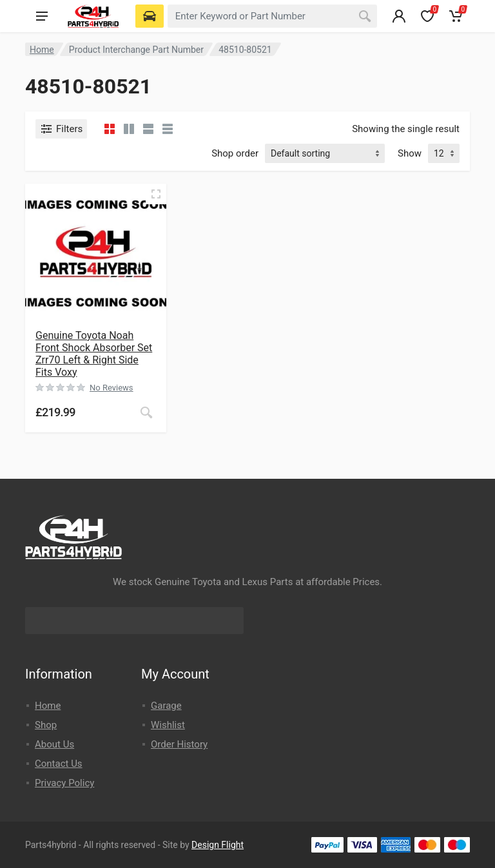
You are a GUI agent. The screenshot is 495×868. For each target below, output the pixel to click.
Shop (46, 725)
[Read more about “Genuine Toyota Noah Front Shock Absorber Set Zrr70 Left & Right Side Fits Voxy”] (146, 412)
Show (410, 153)
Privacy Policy (64, 783)
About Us (54, 744)
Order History (179, 744)
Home (42, 50)
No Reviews (112, 388)
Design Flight (218, 845)
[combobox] (272, 16)
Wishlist (168, 725)
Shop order (235, 153)
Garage (166, 706)
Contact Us (59, 764)
